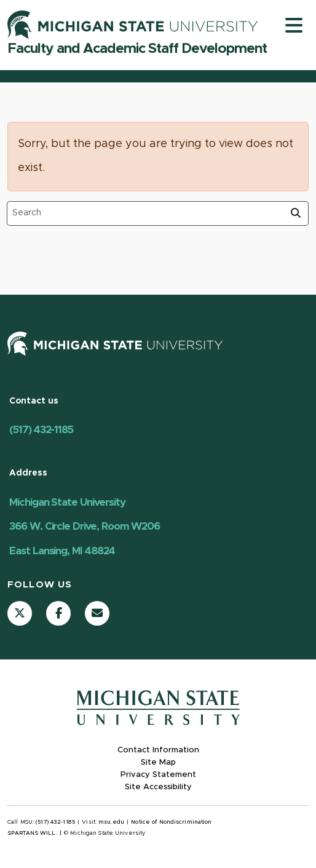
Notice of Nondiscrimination (171, 822)
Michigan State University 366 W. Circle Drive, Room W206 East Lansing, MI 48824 (85, 527)
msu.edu (111, 822)
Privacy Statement (158, 775)
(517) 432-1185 (41, 430)
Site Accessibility (158, 787)
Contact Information (158, 750)
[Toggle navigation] (294, 25)
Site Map (158, 762)
